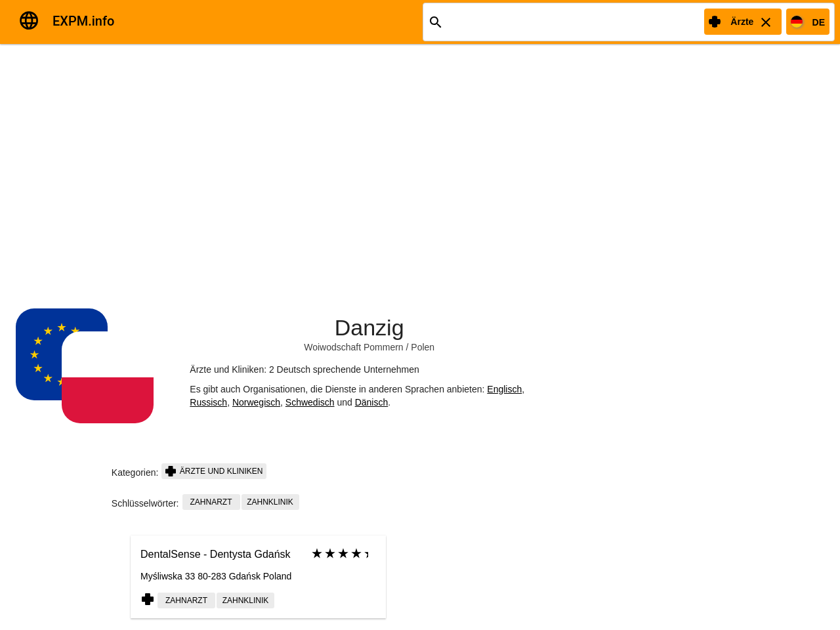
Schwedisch (310, 402)
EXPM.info (83, 21)
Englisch (504, 389)
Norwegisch (256, 402)
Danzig (369, 327)
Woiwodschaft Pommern (353, 347)
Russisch (208, 402)
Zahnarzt (211, 502)
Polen (423, 347)
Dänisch (372, 402)
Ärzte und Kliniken (214, 471)
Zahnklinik (270, 502)
